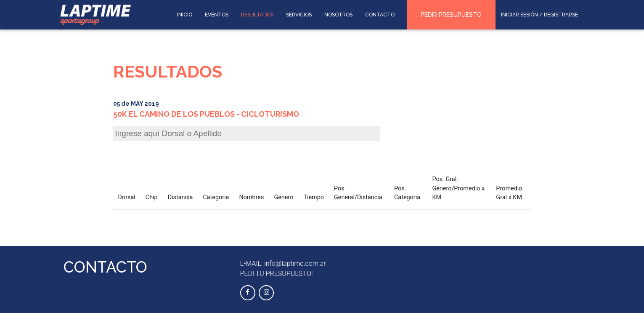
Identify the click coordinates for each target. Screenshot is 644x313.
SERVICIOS (299, 15)
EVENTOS (217, 15)
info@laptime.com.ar (295, 264)
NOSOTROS (338, 15)
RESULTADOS (257, 15)
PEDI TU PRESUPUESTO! (277, 274)
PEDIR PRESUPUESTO (451, 15)
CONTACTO (380, 15)
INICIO (185, 15)
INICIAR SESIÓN (519, 15)
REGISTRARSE (561, 15)
